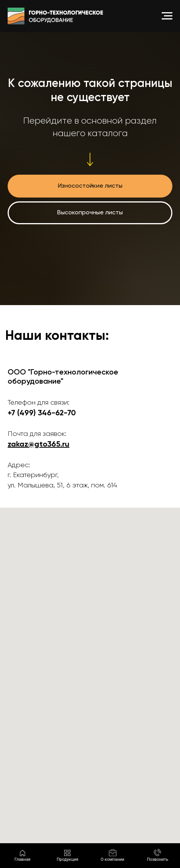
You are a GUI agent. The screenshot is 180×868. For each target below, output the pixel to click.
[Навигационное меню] (167, 16)
